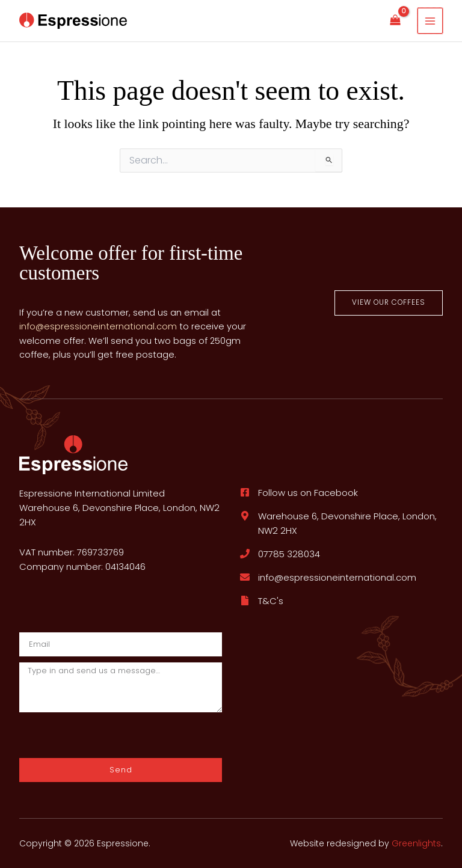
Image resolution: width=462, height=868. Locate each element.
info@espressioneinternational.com (98, 326)
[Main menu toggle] (430, 20)
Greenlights (416, 843)
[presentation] (83, 735)
